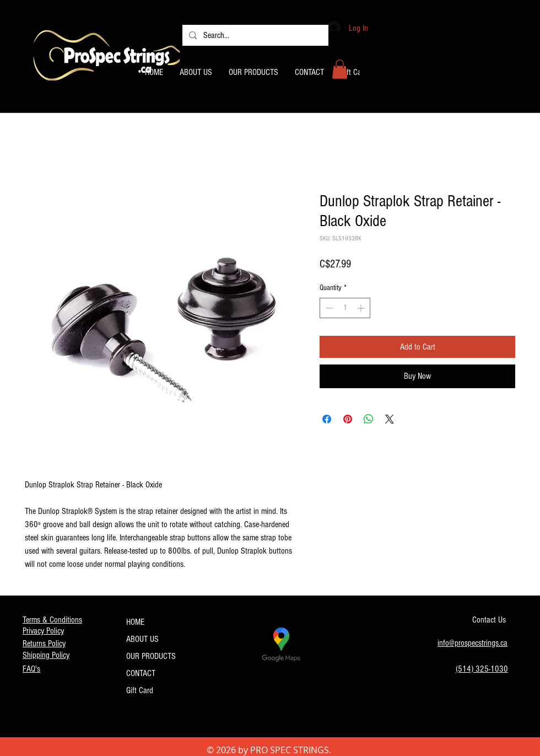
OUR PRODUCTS (151, 656)
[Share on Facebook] (327, 419)
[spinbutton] (345, 308)
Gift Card (140, 690)
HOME (135, 622)
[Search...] (254, 35)
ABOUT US (142, 639)
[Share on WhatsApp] (369, 419)
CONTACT (141, 673)
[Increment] (362, 308)
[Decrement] (328, 308)
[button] (340, 69)
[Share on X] (390, 419)
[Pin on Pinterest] (348, 419)
